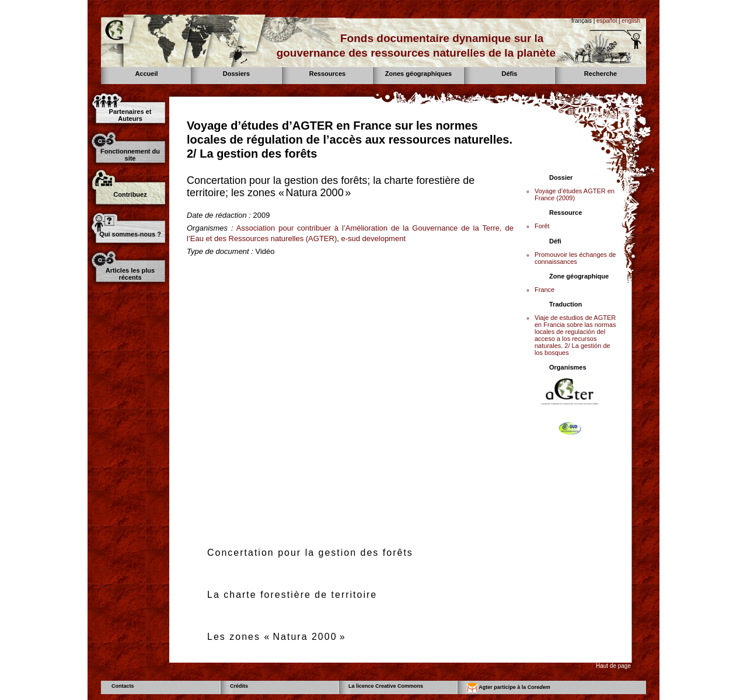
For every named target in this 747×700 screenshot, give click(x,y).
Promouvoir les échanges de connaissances (575, 258)
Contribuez (130, 194)
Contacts (123, 686)
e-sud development (373, 238)
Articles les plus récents (130, 274)
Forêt (542, 226)
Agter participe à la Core (509, 688)
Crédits (239, 686)
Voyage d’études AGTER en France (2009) (575, 194)
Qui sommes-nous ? (130, 234)
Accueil (146, 74)
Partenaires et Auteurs (130, 115)
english (631, 21)
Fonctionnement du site (130, 155)
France (544, 290)
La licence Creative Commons (386, 686)
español (607, 21)
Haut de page (613, 666)
